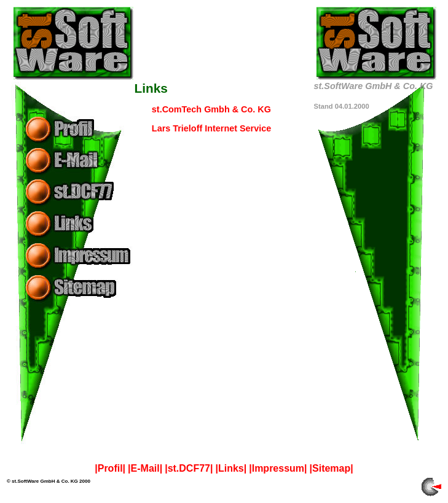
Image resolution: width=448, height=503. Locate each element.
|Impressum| (278, 468)
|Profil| (110, 468)
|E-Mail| (145, 468)
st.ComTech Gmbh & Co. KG (211, 109)
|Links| (231, 468)
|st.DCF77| (189, 468)
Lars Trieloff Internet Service (211, 128)
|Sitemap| (332, 468)
